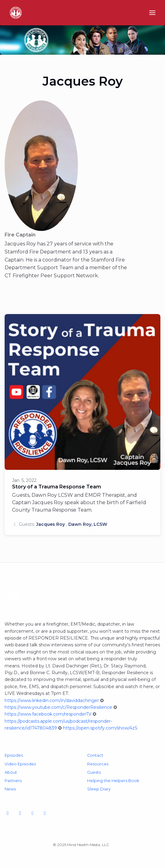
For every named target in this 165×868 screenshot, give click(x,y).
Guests (94, 772)
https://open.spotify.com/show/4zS (100, 728)
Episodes (14, 755)
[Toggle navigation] (152, 13)
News (10, 789)
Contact (95, 755)
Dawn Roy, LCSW (88, 524)
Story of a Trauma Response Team (57, 487)
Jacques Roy (51, 524)
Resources (98, 764)
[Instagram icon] (32, 813)
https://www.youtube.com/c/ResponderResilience (58, 707)
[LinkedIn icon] (45, 813)
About (11, 772)
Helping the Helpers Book (113, 781)
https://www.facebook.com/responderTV (48, 714)
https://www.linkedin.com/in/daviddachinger (52, 700)
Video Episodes (20, 764)
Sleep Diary (99, 789)
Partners (13, 781)
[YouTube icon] (8, 813)
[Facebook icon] (20, 813)
